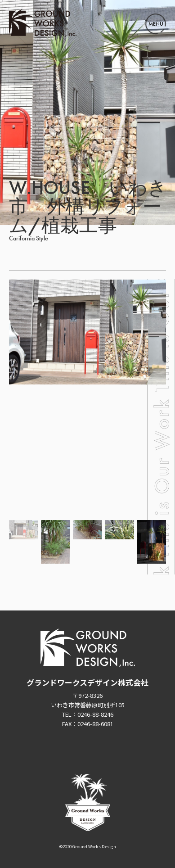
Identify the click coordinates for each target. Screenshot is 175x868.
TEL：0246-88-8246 (88, 714)
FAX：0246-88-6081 (88, 724)
